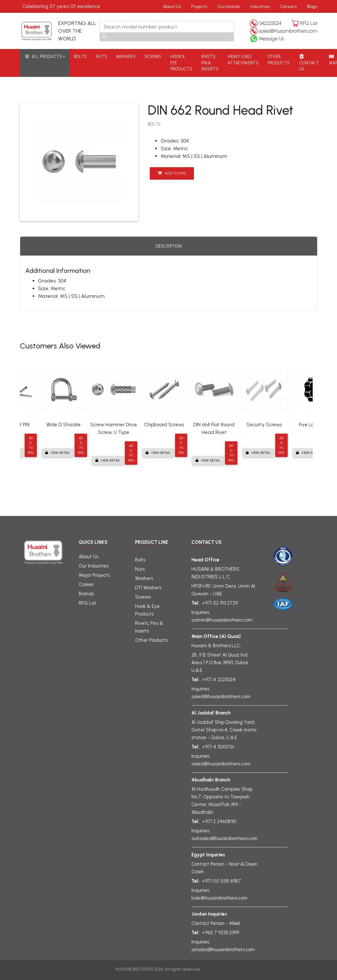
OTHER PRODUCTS (279, 60)
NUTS (101, 57)
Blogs (312, 7)
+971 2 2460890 (219, 821)
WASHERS (126, 57)
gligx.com (211, 969)
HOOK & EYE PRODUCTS (181, 63)
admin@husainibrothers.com (222, 620)
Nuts (140, 569)
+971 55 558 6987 (221, 881)
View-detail (58, 453)
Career (86, 584)
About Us (172, 7)
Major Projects (94, 575)
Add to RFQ (172, 173)
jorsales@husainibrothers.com (223, 950)
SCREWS (153, 57)
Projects (199, 7)
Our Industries (94, 566)
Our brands (229, 7)
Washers (144, 578)
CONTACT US (309, 63)
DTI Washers (148, 588)
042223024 (270, 23)
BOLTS (80, 57)
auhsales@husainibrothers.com (225, 838)
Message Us (271, 39)
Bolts (140, 560)
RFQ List (309, 23)
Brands (86, 594)
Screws (143, 597)
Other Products (151, 640)
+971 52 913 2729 (220, 603)
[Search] (167, 27)
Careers (288, 7)
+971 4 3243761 (218, 747)
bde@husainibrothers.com (219, 898)
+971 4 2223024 (219, 680)
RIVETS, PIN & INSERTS (210, 63)
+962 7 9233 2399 (221, 933)
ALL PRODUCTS (43, 57)
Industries (260, 7)
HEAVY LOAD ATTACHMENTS (243, 60)
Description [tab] (169, 246)
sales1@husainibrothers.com (288, 31)
